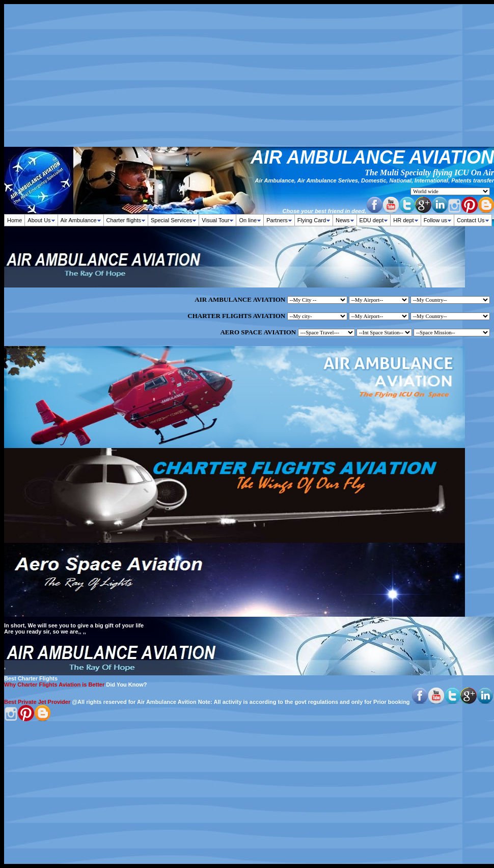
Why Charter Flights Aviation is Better (54, 685)
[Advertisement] (249, 75)
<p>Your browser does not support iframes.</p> (249, 317)
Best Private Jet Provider (37, 702)
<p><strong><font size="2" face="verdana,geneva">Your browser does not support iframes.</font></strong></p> (335, 190)
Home (15, 220)
